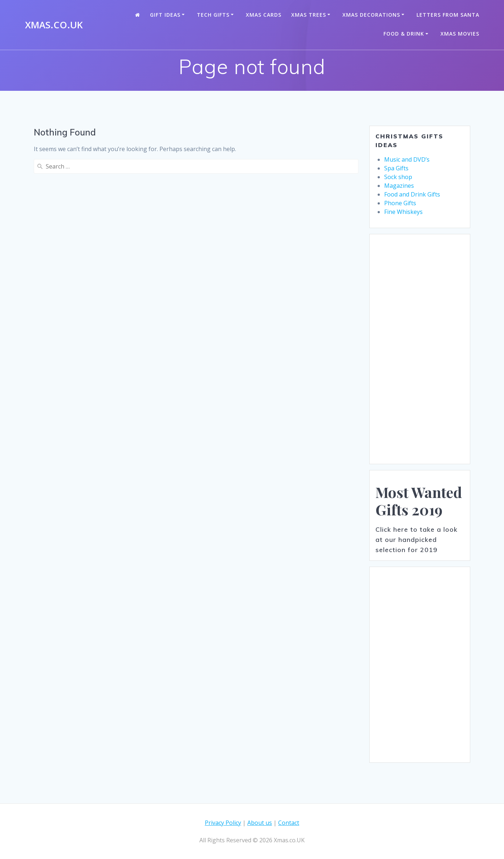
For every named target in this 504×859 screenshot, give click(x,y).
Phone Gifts (400, 203)
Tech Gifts (213, 15)
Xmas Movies (460, 34)
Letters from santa (448, 15)
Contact (289, 823)
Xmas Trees (309, 15)
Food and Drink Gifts (412, 194)
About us (260, 823)
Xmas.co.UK (54, 25)
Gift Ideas (165, 15)
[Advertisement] (420, 349)
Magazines (399, 186)
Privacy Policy (223, 823)
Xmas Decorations (371, 15)
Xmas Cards (264, 15)
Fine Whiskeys (403, 212)
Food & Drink (404, 34)
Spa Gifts (396, 168)
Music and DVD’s (407, 159)
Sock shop (398, 177)
